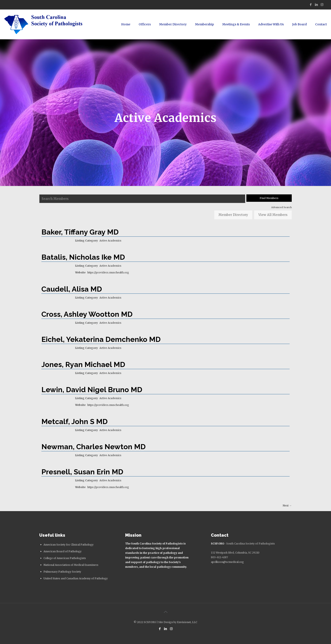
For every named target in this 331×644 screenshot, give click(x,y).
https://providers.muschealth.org (108, 272)
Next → (287, 506)
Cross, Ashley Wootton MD (87, 314)
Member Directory (233, 215)
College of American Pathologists (65, 558)
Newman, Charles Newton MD (94, 447)
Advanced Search (281, 207)
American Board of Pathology (62, 551)
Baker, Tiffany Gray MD (80, 232)
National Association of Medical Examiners (71, 565)
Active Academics (110, 241)
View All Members (273, 215)
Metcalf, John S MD (75, 422)
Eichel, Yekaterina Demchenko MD (101, 339)
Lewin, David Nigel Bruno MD (92, 390)
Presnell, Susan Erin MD (82, 472)
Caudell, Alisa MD (72, 289)
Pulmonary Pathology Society (62, 572)
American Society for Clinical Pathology (69, 545)
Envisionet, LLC (187, 622)
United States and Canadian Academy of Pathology (76, 578)
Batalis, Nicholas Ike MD (83, 257)
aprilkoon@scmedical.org (227, 562)
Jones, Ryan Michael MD (83, 364)
